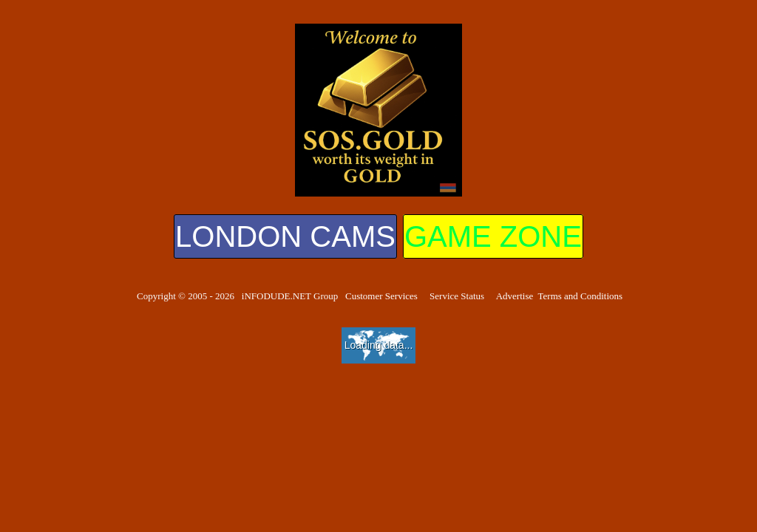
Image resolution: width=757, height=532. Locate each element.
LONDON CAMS (285, 236)
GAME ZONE (493, 236)
